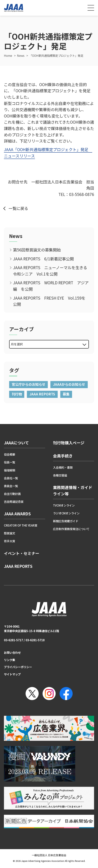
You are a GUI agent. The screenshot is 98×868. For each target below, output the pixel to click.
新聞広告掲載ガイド (66, 521)
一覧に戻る (18, 208)
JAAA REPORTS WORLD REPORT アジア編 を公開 (51, 286)
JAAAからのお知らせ (69, 384)
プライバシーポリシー (18, 667)
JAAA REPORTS (42, 394)
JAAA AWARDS (17, 514)
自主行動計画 (12, 494)
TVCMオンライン (64, 505)
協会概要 (10, 454)
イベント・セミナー (22, 553)
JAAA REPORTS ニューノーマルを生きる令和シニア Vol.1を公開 (50, 271)
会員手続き (63, 456)
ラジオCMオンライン (66, 513)
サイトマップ (12, 674)
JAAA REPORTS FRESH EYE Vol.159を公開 (49, 301)
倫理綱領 (10, 470)
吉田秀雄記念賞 (14, 502)
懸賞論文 (10, 533)
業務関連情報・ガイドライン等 (73, 491)
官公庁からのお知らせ (29, 384)
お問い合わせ (12, 652)
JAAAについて (16, 443)
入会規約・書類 (63, 467)
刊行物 (17, 394)
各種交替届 (60, 475)
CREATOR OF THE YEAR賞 (21, 525)
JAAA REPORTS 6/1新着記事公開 (43, 259)
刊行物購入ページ (69, 443)
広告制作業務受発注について (71, 529)
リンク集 (10, 660)
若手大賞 (10, 541)
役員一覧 (10, 462)
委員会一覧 (11, 486)
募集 (66, 394)
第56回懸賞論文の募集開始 (37, 250)
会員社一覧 (11, 478)
